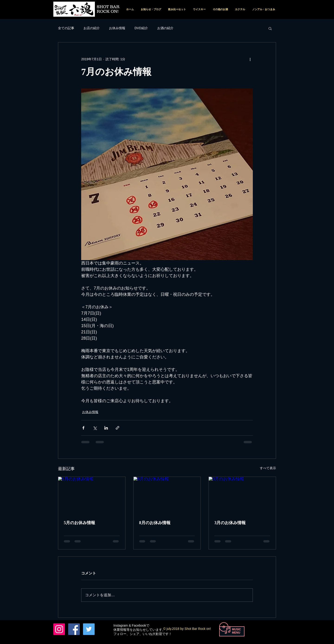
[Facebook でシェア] (83, 428)
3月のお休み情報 (230, 523)
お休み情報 (117, 28)
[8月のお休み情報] (167, 496)
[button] (270, 28)
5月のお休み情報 (79, 523)
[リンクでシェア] (117, 428)
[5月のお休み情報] (92, 496)
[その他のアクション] (250, 59)
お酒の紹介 (165, 28)
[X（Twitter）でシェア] (95, 428)
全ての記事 (66, 28)
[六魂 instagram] (59, 629)
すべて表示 (268, 468)
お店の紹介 (92, 28)
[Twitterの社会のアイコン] (89, 629)
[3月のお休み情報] (242, 496)
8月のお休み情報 (155, 523)
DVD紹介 (141, 28)
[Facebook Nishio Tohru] (74, 629)
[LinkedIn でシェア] (106, 428)
